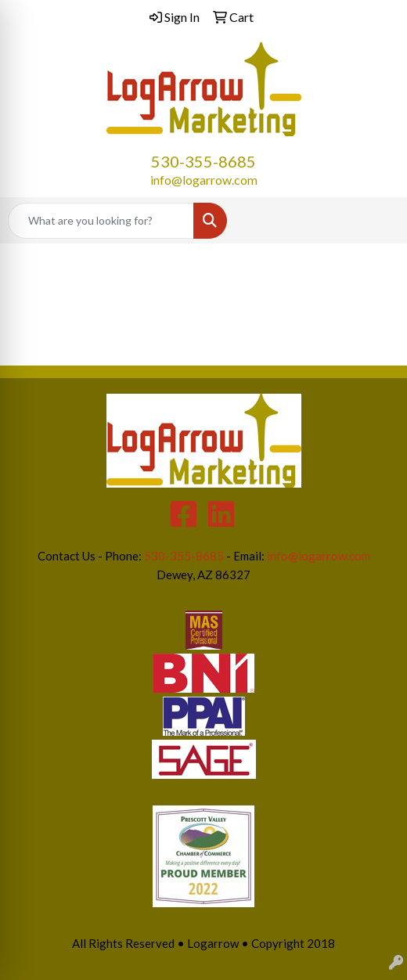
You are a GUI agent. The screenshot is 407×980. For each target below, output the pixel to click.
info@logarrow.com (204, 180)
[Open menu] (376, 221)
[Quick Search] (101, 221)
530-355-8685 (203, 161)
